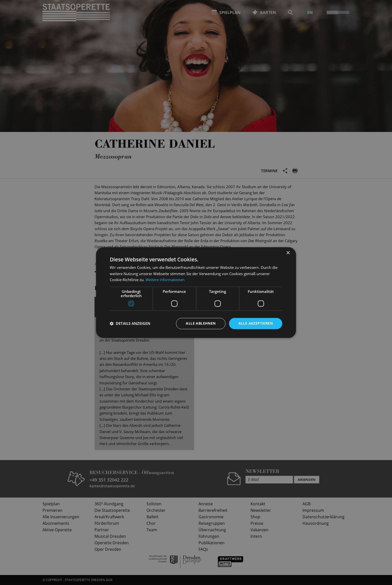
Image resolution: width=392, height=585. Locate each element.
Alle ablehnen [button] (201, 323)
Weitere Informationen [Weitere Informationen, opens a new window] (165, 280)
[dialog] (196, 292)
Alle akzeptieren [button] (256, 323)
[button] (130, 324)
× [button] (288, 253)
